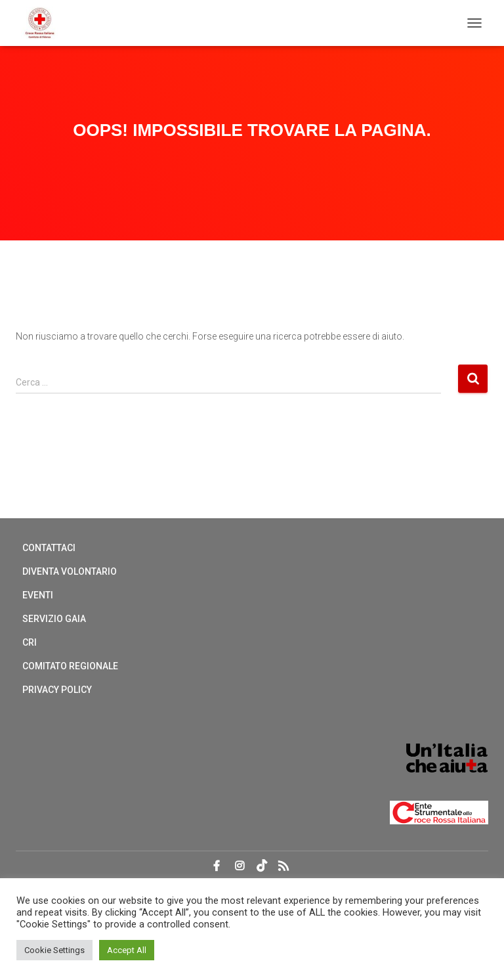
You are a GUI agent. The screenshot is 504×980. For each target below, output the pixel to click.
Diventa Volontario (70, 571)
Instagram (240, 866)
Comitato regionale (70, 666)
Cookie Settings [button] (54, 950)
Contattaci (49, 548)
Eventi (38, 595)
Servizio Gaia (54, 619)
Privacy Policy (57, 690)
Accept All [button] (127, 950)
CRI (30, 642)
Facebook (217, 866)
